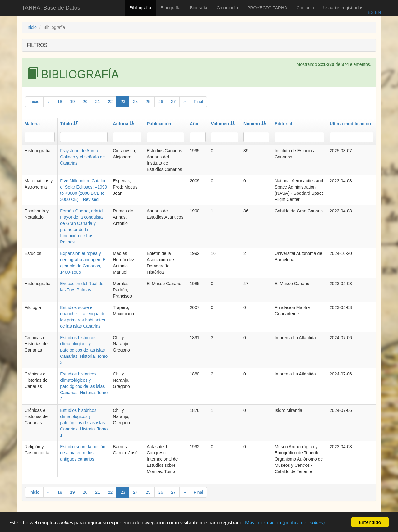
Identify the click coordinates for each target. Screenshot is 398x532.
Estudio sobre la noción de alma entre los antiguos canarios (83, 453)
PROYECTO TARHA (267, 8)
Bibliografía (140, 8)
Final (198, 102)
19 (72, 102)
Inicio (32, 27)
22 (110, 102)
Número (255, 124)
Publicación (159, 124)
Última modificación (350, 124)
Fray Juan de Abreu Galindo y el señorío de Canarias (82, 157)
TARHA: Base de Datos (51, 8)
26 (161, 102)
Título (69, 124)
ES (371, 12)
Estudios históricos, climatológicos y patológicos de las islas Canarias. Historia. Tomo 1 (84, 423)
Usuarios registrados (343, 8)
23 (123, 102)
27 (174, 102)
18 (60, 102)
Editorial (283, 124)
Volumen (223, 124)
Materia (32, 124)
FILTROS (37, 45)
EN (377, 12)
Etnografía (171, 8)
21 (98, 102)
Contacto (305, 8)
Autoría (123, 124)
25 (148, 102)
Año (194, 124)
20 (85, 102)
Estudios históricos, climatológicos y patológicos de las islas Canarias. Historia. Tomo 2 (84, 386)
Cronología (227, 8)
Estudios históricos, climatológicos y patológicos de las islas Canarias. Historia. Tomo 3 (84, 350)
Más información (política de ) (285, 523)
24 (136, 102)
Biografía (199, 8)
